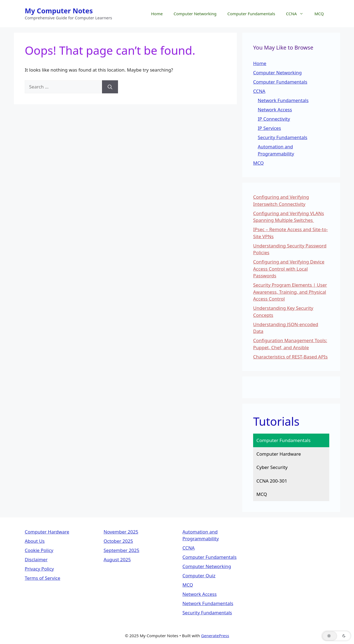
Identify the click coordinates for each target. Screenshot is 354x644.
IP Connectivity (274, 119)
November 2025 (121, 532)
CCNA (298, 14)
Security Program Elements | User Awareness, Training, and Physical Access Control (290, 292)
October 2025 (118, 541)
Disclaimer (36, 559)
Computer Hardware (279, 454)
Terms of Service (43, 578)
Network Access (275, 110)
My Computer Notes (59, 11)
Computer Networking (195, 14)
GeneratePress (215, 636)
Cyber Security (272, 467)
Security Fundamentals (282, 137)
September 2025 (121, 550)
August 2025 (117, 559)
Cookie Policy (39, 550)
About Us (35, 541)
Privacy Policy (39, 569)
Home (157, 14)
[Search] (110, 87)
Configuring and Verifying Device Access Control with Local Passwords (289, 269)
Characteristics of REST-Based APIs (290, 357)
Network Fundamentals (283, 100)
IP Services (269, 128)
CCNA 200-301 (272, 481)
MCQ (319, 14)
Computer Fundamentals (251, 14)
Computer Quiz (199, 576)
